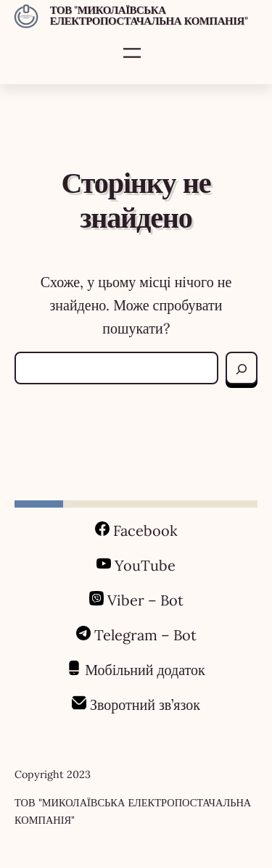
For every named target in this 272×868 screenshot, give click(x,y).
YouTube (145, 565)
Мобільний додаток (145, 670)
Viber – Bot (144, 600)
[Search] (242, 368)
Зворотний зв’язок (145, 704)
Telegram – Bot (145, 635)
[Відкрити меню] (132, 53)
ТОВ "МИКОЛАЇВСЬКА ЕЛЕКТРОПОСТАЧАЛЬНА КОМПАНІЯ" (149, 15)
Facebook (145, 530)
